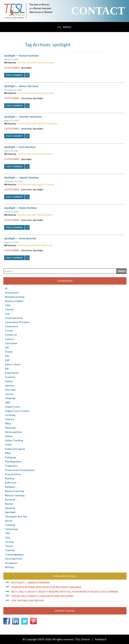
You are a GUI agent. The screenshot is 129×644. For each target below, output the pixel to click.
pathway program (15, 449)
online (9, 436)
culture (9, 339)
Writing (9, 567)
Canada (9, 309)
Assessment (12, 293)
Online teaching (14, 440)
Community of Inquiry (17, 322)
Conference (12, 326)
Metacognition (13, 432)
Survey (9, 521)
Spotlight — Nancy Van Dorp (21, 86)
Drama (9, 352)
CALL (8, 305)
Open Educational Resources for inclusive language (46, 587)
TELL (8, 538)
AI (6, 288)
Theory (9, 546)
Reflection (11, 483)
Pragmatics (11, 466)
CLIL (7, 314)
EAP (7, 360)
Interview (26, 98)
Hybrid (9, 381)
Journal (9, 394)
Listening (10, 415)
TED (7, 533)
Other (8, 445)
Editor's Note (13, 364)
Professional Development (20, 470)
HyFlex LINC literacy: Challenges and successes (42, 596)
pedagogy (11, 457)
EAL (7, 356)
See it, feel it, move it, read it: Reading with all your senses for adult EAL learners (65, 592)
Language (10, 398)
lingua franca (13, 407)
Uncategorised (13, 559)
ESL (7, 369)
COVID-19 (11, 335)
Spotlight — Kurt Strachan (20, 147)
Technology (12, 529)
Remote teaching (15, 495)
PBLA (8, 453)
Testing (9, 542)
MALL (8, 423)
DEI (7, 347)
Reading (10, 478)
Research (10, 500)
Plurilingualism (13, 461)
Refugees (10, 487)
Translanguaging (14, 554)
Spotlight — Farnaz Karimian (21, 56)
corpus (9, 330)
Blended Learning (15, 297)
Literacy (10, 419)
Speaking (10, 508)
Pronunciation (13, 474)
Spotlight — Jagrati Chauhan (21, 178)
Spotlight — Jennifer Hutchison (23, 117)
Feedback (101, 639)
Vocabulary (11, 563)
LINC (8, 402)
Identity (10, 385)
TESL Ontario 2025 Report (28, 600)
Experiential (12, 373)
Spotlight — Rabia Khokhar (20, 208)
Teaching (10, 525)
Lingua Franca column (17, 411)
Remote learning (15, 491)
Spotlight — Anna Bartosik (20, 238)
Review (9, 504)
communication (14, 318)
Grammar (10, 377)
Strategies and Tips (16, 516)
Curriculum (11, 343)
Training (10, 550)
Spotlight (26, 68)
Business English (14, 301)
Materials (10, 428)
